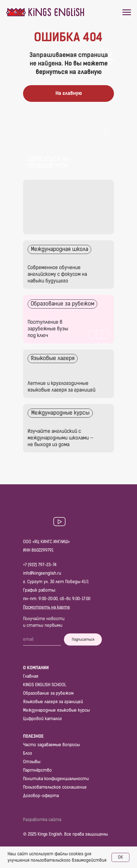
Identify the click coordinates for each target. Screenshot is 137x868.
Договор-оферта (41, 796)
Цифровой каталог (42, 719)
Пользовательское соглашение (55, 787)
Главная (31, 676)
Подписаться (83, 639)
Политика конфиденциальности (56, 779)
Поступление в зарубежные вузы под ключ (48, 329)
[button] (68, 149)
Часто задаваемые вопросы (51, 745)
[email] (42, 639)
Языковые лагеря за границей (53, 702)
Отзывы (32, 762)
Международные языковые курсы (56, 710)
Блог (28, 753)
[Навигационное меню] (127, 12)
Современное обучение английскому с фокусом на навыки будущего (57, 274)
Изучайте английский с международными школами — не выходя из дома (60, 438)
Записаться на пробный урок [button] (48, 162)
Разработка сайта (42, 820)
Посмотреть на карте (47, 607)
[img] (68, 374)
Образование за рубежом (48, 693)
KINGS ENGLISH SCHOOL (45, 685)
